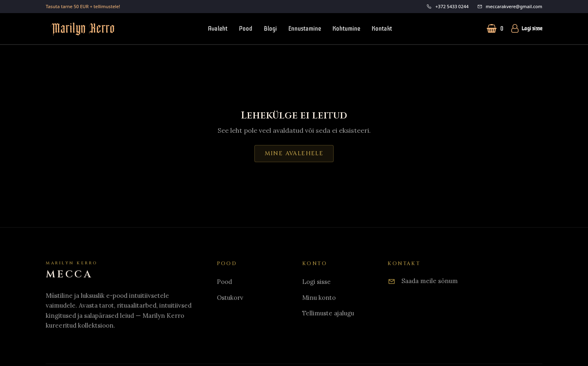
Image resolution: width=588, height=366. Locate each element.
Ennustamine (305, 29)
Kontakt (382, 29)
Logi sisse (526, 29)
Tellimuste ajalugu (328, 313)
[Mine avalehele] (80, 29)
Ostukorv (230, 298)
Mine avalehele (294, 153)
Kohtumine (346, 29)
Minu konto (319, 298)
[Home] (72, 271)
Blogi (270, 29)
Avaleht (218, 29)
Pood (246, 29)
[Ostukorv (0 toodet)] (495, 29)
